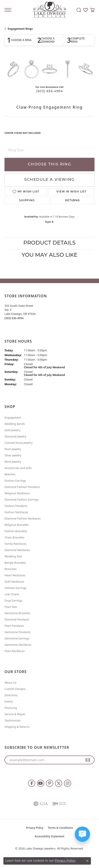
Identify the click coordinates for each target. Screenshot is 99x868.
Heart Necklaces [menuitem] (15, 575)
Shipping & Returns (17, 727)
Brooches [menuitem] (11, 569)
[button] (79, 10)
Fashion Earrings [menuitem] (15, 481)
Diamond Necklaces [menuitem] (17, 550)
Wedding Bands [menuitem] (15, 424)
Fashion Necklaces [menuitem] (16, 512)
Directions (11, 695)
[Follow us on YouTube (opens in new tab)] (41, 783)
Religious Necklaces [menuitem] (17, 493)
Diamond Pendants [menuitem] (17, 620)
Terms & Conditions (60, 828)
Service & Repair (15, 714)
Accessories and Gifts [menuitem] (18, 468)
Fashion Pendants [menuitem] (16, 506)
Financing (11, 708)
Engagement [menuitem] (13, 418)
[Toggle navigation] (8, 10)
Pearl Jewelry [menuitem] (13, 449)
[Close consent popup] (87, 861)
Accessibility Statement (49, 836)
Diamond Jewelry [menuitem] (15, 436)
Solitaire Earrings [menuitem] (15, 588)
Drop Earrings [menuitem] (13, 601)
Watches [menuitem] (10, 474)
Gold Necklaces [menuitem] (14, 582)
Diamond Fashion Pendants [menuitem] (22, 487)
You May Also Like (49, 255)
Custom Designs (15, 689)
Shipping (27, 201)
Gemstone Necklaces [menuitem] (18, 645)
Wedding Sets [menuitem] (13, 556)
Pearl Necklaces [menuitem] (15, 651)
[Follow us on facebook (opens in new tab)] (32, 783)
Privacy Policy (35, 828)
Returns (73, 201)
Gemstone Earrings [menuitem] (17, 638)
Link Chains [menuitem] (12, 594)
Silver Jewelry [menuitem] (13, 455)
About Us (10, 683)
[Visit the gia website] (41, 804)
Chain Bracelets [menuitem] (14, 537)
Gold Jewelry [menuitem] (12, 430)
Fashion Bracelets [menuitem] (16, 531)
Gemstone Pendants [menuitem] (18, 632)
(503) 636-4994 (49, 91)
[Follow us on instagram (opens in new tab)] (68, 783)
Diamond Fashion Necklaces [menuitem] (23, 519)
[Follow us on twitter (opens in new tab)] (59, 783)
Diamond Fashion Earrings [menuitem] (22, 500)
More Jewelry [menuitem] (13, 462)
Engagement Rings (20, 29)
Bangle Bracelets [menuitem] (15, 563)
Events (9, 702)
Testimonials (13, 720)
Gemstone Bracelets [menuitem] (17, 613)
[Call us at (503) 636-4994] (14, 318)
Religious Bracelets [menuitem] (17, 525)
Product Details (49, 243)
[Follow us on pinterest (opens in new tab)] (50, 783)
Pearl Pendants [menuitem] (14, 626)
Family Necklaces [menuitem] (15, 544)
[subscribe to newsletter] (88, 760)
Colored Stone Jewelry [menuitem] (19, 443)
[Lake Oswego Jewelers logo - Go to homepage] (49, 10)
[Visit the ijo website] (59, 804)
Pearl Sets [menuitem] (11, 607)
